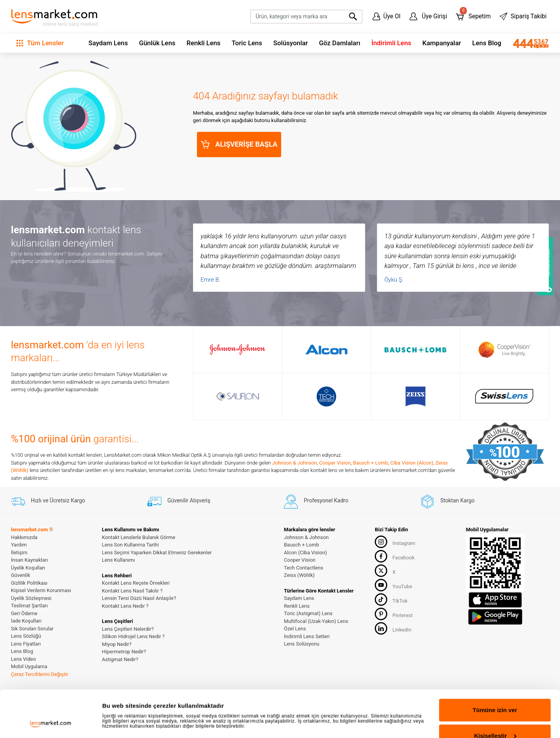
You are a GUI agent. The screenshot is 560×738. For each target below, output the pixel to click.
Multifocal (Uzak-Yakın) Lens (316, 621)
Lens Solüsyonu (302, 644)
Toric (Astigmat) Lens (308, 613)
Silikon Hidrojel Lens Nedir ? (133, 636)
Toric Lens (247, 43)
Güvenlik (20, 575)
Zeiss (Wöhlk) (299, 575)
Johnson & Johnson (295, 463)
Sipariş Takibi (523, 16)
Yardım (19, 545)
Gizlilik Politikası (29, 583)
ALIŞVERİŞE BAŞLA (239, 144)
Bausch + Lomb (370, 463)
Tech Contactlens (304, 568)
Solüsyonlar (291, 43)
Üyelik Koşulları (28, 568)
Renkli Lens (203, 43)
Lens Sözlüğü (26, 636)
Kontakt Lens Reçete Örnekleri (136, 583)
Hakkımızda (24, 537)
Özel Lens (295, 629)
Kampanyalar (442, 43)
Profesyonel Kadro (316, 500)
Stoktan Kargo (447, 500)
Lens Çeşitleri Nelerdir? (128, 629)
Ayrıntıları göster (126, 701)
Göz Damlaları (340, 43)
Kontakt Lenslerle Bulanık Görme (138, 537)
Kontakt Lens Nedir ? (125, 606)
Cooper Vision (335, 463)
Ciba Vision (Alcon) (412, 463)
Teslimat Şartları (29, 606)
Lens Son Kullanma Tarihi (130, 545)
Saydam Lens (108, 43)
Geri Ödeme (24, 613)
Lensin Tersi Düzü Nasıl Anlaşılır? (139, 598)
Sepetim (473, 15)
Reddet (495, 717)
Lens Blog (487, 43)
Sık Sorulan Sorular (32, 629)
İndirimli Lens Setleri (307, 636)
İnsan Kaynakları (29, 560)
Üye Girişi (428, 16)
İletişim (19, 553)
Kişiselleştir (495, 692)
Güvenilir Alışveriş (179, 500)
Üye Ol (386, 16)
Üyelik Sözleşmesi (31, 598)
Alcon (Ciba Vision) (305, 553)
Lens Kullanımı (118, 560)
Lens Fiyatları (26, 644)
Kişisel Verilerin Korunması (41, 590)
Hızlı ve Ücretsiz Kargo (48, 500)
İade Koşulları (26, 621)
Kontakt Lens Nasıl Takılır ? (132, 591)
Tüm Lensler (40, 43)
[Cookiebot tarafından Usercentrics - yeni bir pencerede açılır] (51, 723)
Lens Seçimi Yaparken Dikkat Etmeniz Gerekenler (157, 553)
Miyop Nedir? (117, 644)
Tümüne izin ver (495, 666)
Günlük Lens (157, 43)
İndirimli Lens (391, 43)
